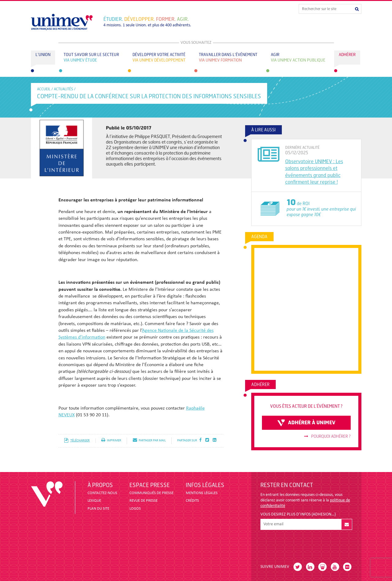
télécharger (77, 441)
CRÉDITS (192, 501)
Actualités (63, 89)
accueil (44, 89)
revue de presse (144, 501)
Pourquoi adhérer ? (327, 437)
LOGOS (135, 509)
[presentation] (307, 545)
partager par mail (149, 441)
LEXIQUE (94, 501)
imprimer (111, 441)
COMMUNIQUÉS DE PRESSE (151, 493)
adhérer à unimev (306, 423)
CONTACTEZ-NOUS (102, 493)
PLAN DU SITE (98, 509)
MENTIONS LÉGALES (202, 493)
